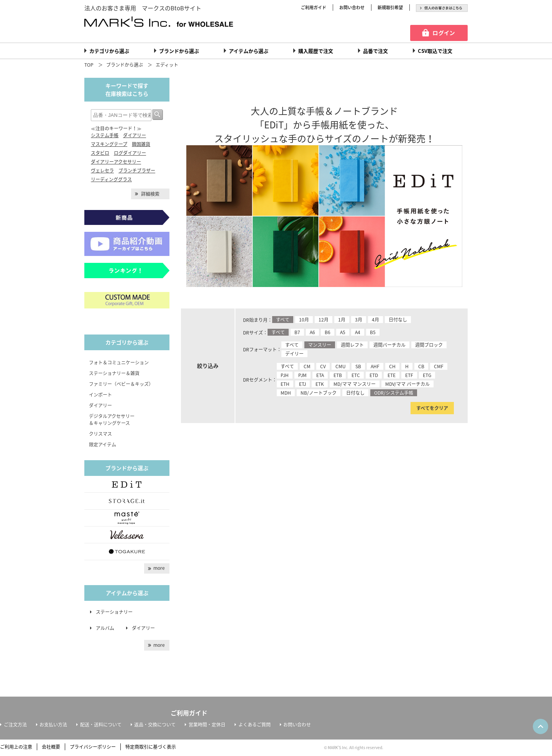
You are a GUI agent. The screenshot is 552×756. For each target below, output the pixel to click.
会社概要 (51, 747)
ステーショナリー (114, 612)
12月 (324, 320)
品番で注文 (375, 51)
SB (358, 366)
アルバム (107, 628)
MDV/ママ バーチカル (407, 384)
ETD (374, 375)
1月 (342, 320)
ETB (338, 375)
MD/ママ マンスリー (355, 384)
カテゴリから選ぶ (109, 51)
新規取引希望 (390, 7)
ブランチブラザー (137, 171)
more (159, 568)
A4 (358, 332)
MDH (286, 393)
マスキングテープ (109, 144)
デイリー (294, 354)
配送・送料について (101, 725)
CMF (439, 366)
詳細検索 (150, 194)
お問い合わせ (352, 7)
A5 (343, 332)
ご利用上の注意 (16, 747)
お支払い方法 (53, 725)
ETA (320, 375)
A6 (312, 332)
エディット (167, 65)
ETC (356, 375)
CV (323, 366)
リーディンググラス (111, 179)
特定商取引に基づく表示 (151, 747)
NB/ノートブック (319, 393)
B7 (297, 332)
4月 (375, 320)
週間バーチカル (389, 345)
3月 (359, 320)
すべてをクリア (432, 408)
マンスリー (320, 345)
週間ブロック (429, 345)
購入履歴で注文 (316, 51)
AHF (375, 366)
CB (421, 366)
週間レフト (352, 345)
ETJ (302, 384)
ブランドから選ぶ (179, 51)
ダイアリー (135, 135)
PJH (285, 375)
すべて (283, 320)
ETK (320, 384)
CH (392, 366)
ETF (409, 375)
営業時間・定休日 (207, 725)
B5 (373, 332)
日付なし (398, 320)
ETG (427, 375)
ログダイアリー (130, 153)
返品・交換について (155, 725)
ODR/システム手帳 (394, 393)
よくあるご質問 (255, 725)
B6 (328, 332)
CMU (341, 366)
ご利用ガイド (314, 7)
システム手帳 (105, 135)
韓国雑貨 (141, 144)
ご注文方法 (15, 725)
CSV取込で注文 (435, 51)
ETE (392, 375)
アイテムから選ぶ (249, 51)
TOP (89, 65)
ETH (285, 384)
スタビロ (100, 153)
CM (307, 366)
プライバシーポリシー (93, 747)
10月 (304, 320)
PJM (302, 375)
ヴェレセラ (102, 171)
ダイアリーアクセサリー (116, 162)
